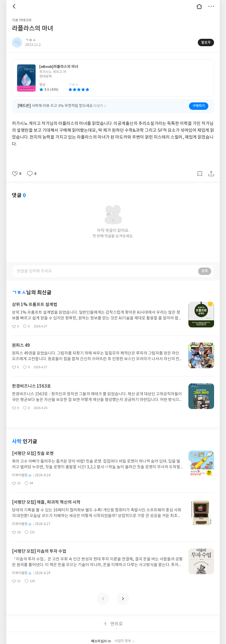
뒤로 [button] (15, 6)
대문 (199, 6)
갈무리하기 (200, 174)
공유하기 (211, 174)
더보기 (211, 6)
